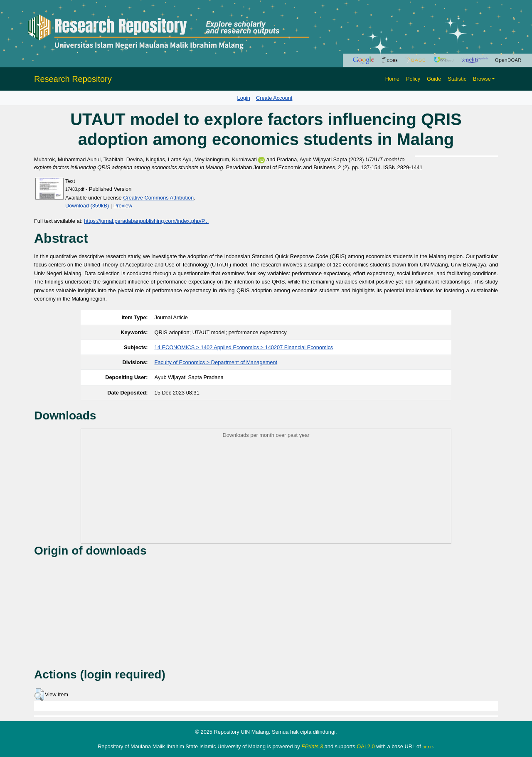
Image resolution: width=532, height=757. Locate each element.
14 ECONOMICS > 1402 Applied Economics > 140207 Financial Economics (244, 347)
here (427, 747)
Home (392, 79)
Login (244, 98)
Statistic (457, 79)
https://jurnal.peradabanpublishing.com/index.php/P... (146, 221)
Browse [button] (482, 79)
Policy (413, 79)
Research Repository (73, 79)
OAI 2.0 (366, 746)
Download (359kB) (87, 206)
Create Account (274, 98)
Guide (434, 79)
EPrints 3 (312, 746)
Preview (123, 206)
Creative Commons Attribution (158, 198)
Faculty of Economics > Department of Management (216, 362)
